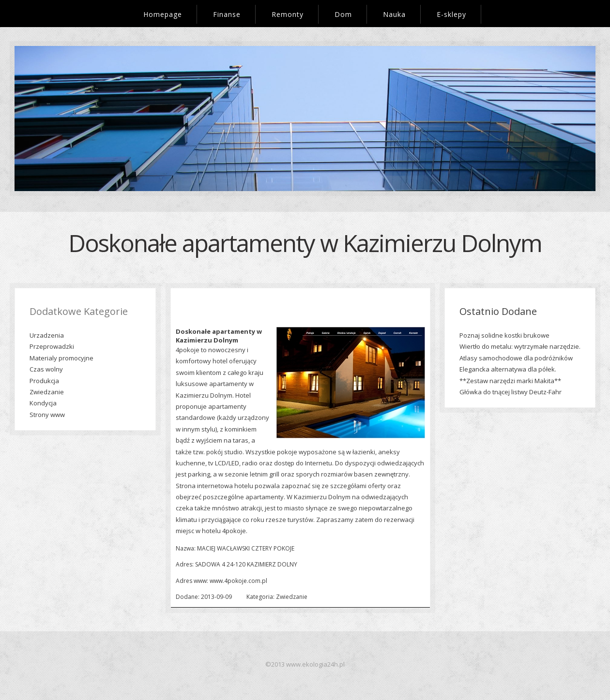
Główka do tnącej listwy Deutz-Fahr (511, 392)
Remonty (288, 14)
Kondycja (43, 403)
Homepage (163, 14)
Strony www (47, 415)
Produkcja (44, 381)
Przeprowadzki (52, 346)
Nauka (394, 14)
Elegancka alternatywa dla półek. (508, 369)
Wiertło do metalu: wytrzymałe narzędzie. (520, 346)
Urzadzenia (47, 335)
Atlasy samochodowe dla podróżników (516, 358)
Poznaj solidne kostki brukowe (504, 335)
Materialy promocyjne (61, 358)
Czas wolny (46, 369)
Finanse (227, 14)
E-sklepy (451, 14)
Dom (343, 14)
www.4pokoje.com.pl (238, 581)
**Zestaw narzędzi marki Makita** (510, 381)
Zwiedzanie (47, 392)
